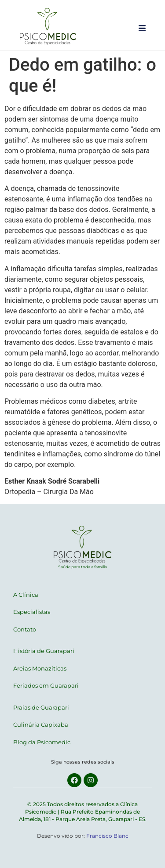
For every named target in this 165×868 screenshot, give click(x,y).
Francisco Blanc (107, 836)
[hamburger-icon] (142, 29)
